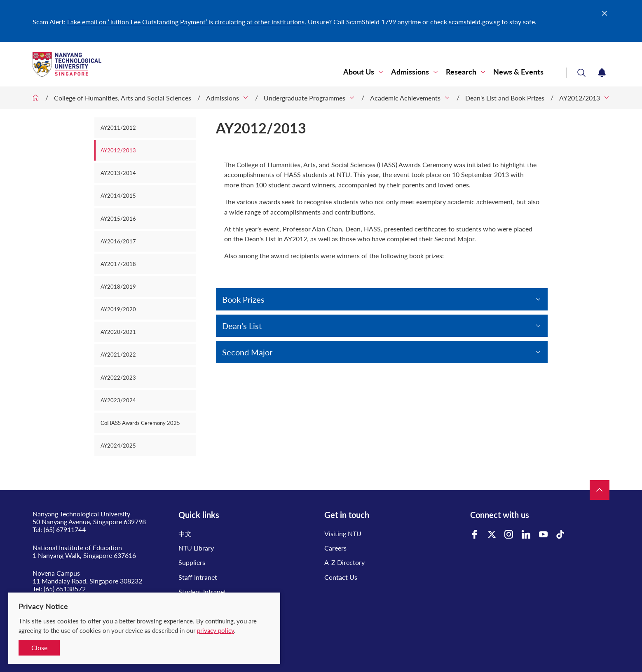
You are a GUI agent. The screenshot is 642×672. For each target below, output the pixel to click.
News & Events (518, 72)
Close (39, 647)
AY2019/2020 (118, 309)
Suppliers (192, 562)
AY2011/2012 (118, 128)
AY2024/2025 (118, 446)
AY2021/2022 (118, 355)
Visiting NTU (343, 533)
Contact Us (341, 577)
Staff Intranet (198, 577)
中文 (185, 533)
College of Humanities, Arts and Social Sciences (123, 98)
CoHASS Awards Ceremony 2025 (140, 423)
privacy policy (216, 630)
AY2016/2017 (118, 241)
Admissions (410, 72)
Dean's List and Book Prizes (505, 98)
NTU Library (196, 548)
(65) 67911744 (65, 529)
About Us (359, 72)
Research (461, 72)
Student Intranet (202, 591)
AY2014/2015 (118, 196)
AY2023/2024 (118, 400)
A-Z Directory (344, 562)
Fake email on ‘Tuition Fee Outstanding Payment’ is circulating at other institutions (186, 22)
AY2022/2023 (118, 378)
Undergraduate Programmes (305, 98)
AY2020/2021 (118, 332)
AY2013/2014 (118, 173)
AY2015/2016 (118, 219)
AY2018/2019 (118, 287)
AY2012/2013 (580, 98)
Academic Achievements (405, 98)
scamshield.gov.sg (474, 22)
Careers (335, 548)
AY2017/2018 (118, 264)
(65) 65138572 (65, 589)
